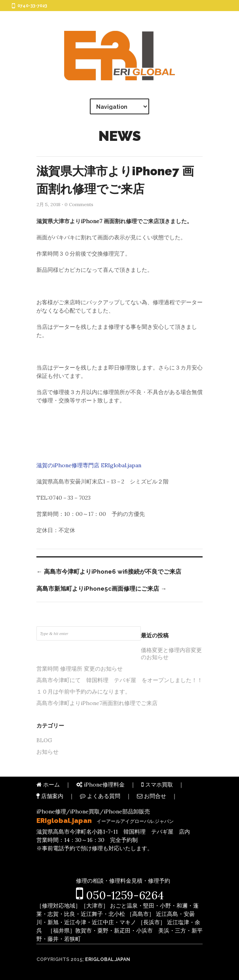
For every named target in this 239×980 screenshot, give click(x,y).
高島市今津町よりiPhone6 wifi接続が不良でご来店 (109, 572)
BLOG (44, 740)
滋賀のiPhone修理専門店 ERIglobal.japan (89, 465)
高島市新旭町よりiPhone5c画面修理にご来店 (101, 589)
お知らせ (47, 752)
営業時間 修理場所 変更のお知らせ (80, 669)
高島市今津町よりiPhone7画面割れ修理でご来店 (97, 703)
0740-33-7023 (32, 6)
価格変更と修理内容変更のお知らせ (171, 654)
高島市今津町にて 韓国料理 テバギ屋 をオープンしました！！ (119, 680)
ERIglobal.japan (108, 959)
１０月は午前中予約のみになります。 (83, 692)
